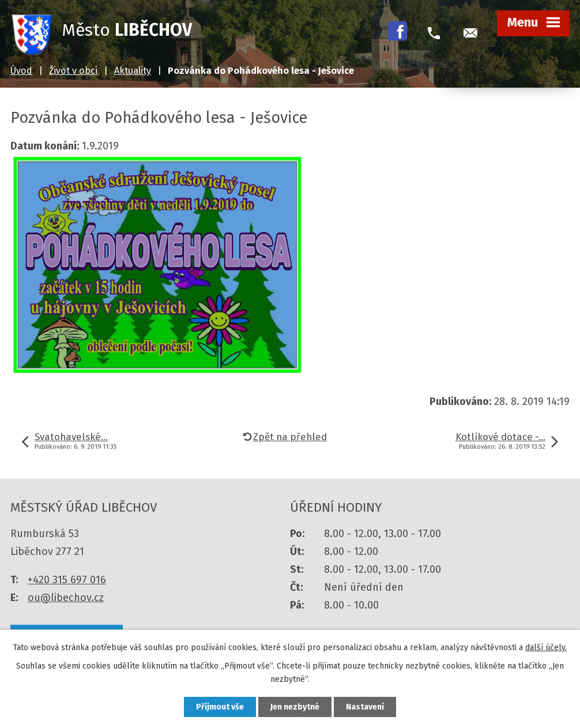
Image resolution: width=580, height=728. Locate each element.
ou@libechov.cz (66, 598)
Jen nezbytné (295, 707)
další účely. (546, 648)
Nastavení (365, 707)
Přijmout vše (220, 707)
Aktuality (133, 71)
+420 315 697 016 (67, 580)
